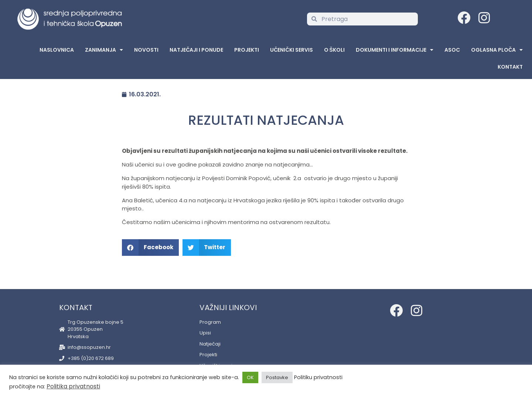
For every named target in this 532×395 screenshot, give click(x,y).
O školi (334, 50)
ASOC (452, 50)
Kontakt (510, 67)
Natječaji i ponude (196, 50)
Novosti (146, 50)
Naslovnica (57, 50)
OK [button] (250, 377)
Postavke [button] (277, 377)
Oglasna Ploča (497, 50)
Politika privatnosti (73, 386)
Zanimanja (104, 50)
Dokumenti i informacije (395, 50)
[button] (150, 248)
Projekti (247, 50)
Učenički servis (291, 50)
